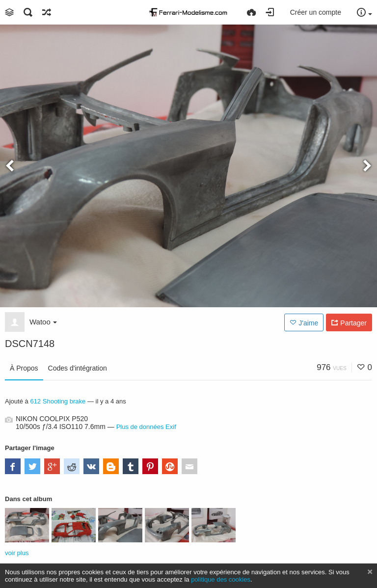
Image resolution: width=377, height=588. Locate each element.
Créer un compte (316, 12)
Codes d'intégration (78, 368)
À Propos (24, 368)
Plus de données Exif (146, 427)
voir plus (17, 553)
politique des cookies (221, 579)
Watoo (43, 322)
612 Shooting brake (58, 401)
